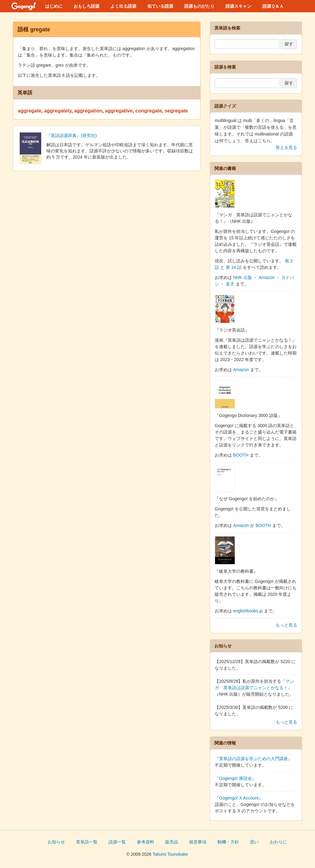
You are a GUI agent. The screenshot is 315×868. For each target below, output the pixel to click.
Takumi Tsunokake (170, 854)
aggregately (58, 111)
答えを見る (286, 147)
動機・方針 (228, 842)
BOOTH (241, 455)
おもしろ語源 (86, 6)
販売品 (172, 842)
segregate (176, 111)
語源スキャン (238, 6)
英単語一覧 (87, 842)
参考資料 (146, 842)
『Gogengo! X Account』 (239, 798)
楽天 (230, 284)
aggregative (119, 111)
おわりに (278, 842)
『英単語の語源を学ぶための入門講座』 (253, 759)
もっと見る (286, 625)
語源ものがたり (199, 6)
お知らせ (56, 842)
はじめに (54, 6)
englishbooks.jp (248, 611)
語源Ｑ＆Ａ (273, 6)
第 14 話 (234, 267)
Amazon (267, 277)
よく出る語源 (123, 6)
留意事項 (198, 842)
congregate (149, 111)
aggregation (88, 111)
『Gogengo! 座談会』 (235, 778)
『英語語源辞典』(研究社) (72, 136)
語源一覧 (117, 842)
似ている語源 (160, 6)
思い (254, 842)
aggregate (30, 111)
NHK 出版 (243, 277)
